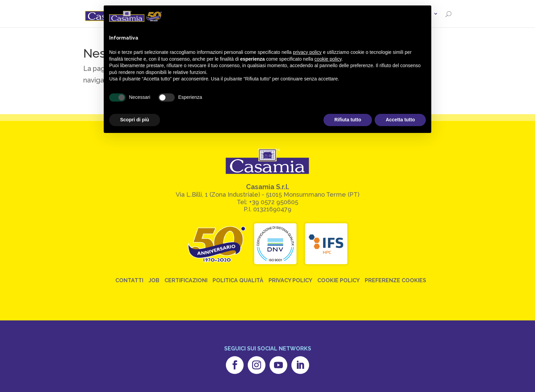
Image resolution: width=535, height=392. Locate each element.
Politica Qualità (238, 280)
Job (154, 280)
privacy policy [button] (307, 52)
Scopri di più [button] (135, 120)
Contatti (129, 280)
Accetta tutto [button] (400, 120)
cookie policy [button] (328, 59)
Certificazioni (186, 280)
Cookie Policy (338, 280)
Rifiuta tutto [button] (348, 120)
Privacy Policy (290, 280)
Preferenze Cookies (395, 280)
